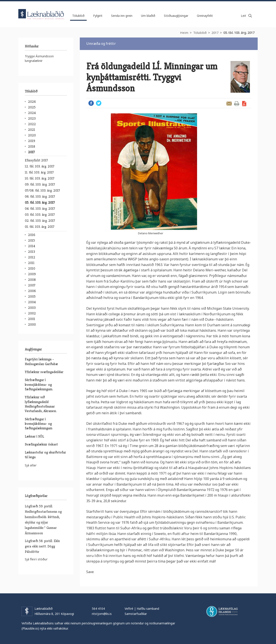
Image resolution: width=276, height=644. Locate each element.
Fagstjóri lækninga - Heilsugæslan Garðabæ (41, 361)
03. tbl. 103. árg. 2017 (40, 215)
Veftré (129, 609)
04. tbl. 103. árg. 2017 (40, 209)
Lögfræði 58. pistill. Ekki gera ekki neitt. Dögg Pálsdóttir (42, 546)
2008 (32, 280)
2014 (32, 246)
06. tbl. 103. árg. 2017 (40, 196)
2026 (32, 102)
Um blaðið (148, 16)
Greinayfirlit (205, 16)
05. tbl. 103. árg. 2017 (239, 33)
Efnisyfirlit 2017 (36, 160)
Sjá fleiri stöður (36, 559)
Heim (184, 33)
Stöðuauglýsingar (176, 16)
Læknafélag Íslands (222, 611)
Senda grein (229, 104)
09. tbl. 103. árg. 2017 (40, 184)
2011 (31, 263)
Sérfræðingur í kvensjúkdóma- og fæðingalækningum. (39, 385)
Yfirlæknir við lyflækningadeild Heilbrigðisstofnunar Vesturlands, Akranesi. (41, 404)
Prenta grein (237, 104)
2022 (32, 124)
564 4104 (98, 609)
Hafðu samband (148, 609)
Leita (250, 16)
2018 (32, 146)
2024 (32, 113)
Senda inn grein (122, 16)
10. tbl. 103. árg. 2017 (40, 178)
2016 (32, 235)
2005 (32, 296)
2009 (32, 274)
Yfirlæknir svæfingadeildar (44, 372)
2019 (32, 141)
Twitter (99, 103)
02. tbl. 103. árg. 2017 (40, 221)
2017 (215, 33)
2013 (31, 252)
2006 (32, 291)
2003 (32, 308)
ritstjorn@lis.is (102, 614)
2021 (32, 130)
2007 (32, 285)
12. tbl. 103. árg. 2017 (40, 166)
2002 (32, 313)
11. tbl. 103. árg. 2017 (39, 172)
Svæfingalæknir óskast (41, 444)
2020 (32, 135)
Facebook (91, 103)
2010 (32, 268)
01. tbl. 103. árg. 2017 (40, 227)
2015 (31, 240)
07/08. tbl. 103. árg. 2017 (42, 190)
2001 (32, 319)
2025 (32, 107)
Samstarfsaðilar (136, 614)
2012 (32, 257)
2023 (32, 118)
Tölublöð (200, 33)
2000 (32, 324)
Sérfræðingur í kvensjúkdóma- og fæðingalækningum (39, 424)
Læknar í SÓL (34, 436)
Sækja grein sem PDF (244, 104)
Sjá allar (31, 465)
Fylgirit (98, 16)
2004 (32, 302)
